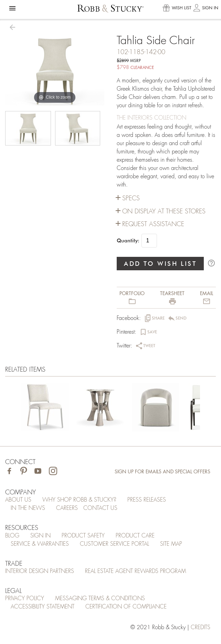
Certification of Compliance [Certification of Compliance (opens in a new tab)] (126, 607)
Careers (67, 508)
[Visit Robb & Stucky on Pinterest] (24, 472)
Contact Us (100, 508)
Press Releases (147, 500)
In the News (28, 508)
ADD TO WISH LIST (160, 264)
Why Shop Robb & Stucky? (79, 500)
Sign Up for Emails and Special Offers (162, 472)
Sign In (40, 536)
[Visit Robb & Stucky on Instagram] (53, 472)
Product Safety (83, 536)
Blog (12, 536)
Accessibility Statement (43, 607)
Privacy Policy (25, 598)
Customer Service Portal (114, 544)
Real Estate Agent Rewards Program (135, 571)
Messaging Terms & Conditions (100, 598)
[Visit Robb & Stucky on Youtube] (38, 472)
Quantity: (128, 241)
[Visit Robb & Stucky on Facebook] (9, 472)
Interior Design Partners (40, 571)
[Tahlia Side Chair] (45, 408)
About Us (18, 500)
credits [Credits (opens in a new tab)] (201, 627)
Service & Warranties (40, 544)
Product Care (135, 536)
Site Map (171, 544)
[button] (12, 8)
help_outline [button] (211, 263)
